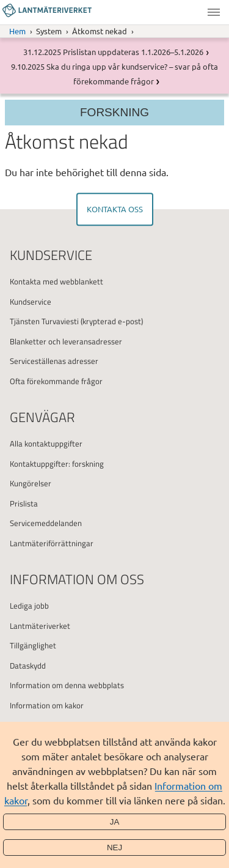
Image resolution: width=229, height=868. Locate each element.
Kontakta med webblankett (56, 281)
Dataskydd (28, 666)
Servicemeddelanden (46, 523)
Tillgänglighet (33, 645)
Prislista (24, 503)
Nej (114, 848)
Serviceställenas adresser (54, 361)
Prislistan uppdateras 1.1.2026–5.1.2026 (133, 52)
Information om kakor (47, 705)
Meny (214, 12)
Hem (17, 31)
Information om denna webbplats (67, 685)
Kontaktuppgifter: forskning (57, 464)
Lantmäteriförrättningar (52, 543)
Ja (115, 822)
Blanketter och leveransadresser (66, 341)
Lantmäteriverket (40, 626)
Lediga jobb (29, 606)
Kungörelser (31, 483)
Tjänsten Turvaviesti (44, 321)
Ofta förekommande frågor (56, 381)
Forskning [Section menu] (114, 112)
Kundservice (31, 302)
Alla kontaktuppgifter (46, 443)
